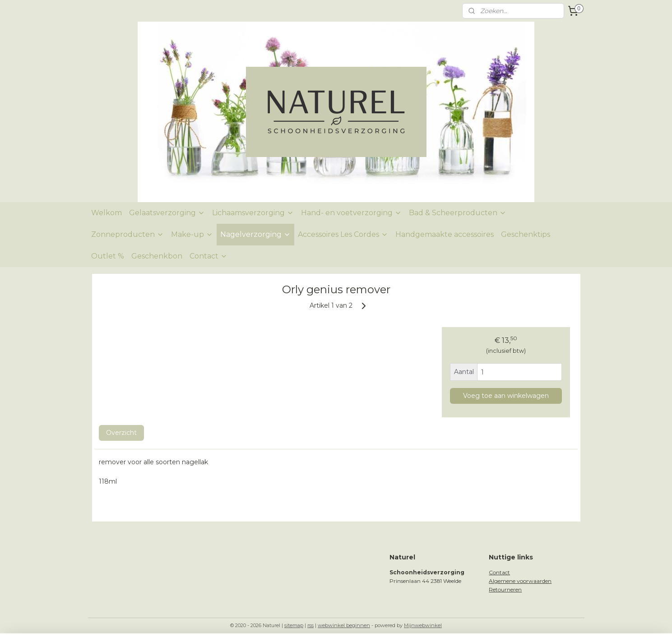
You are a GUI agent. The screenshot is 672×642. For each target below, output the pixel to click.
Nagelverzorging (255, 234)
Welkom (107, 213)
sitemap (294, 625)
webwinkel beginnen (344, 625)
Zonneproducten (127, 234)
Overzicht (121, 433)
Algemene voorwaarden (520, 581)
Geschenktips (526, 234)
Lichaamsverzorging (253, 213)
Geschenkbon (157, 256)
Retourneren (505, 589)
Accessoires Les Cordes (343, 234)
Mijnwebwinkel (423, 625)
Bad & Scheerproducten (458, 213)
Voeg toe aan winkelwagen (505, 396)
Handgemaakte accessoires (445, 234)
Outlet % (108, 256)
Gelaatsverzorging (167, 213)
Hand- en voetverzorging (351, 213)
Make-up (192, 234)
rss (311, 625)
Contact (209, 256)
